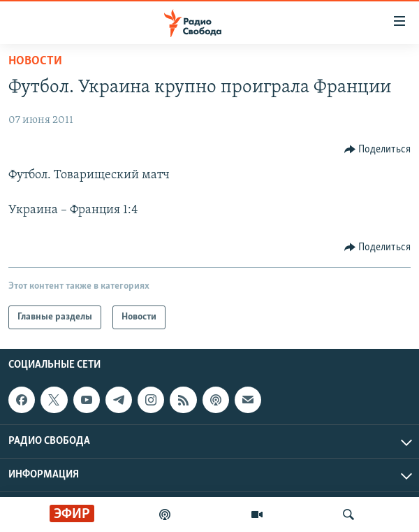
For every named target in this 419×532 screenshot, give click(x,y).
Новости (35, 61)
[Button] (378, 150)
